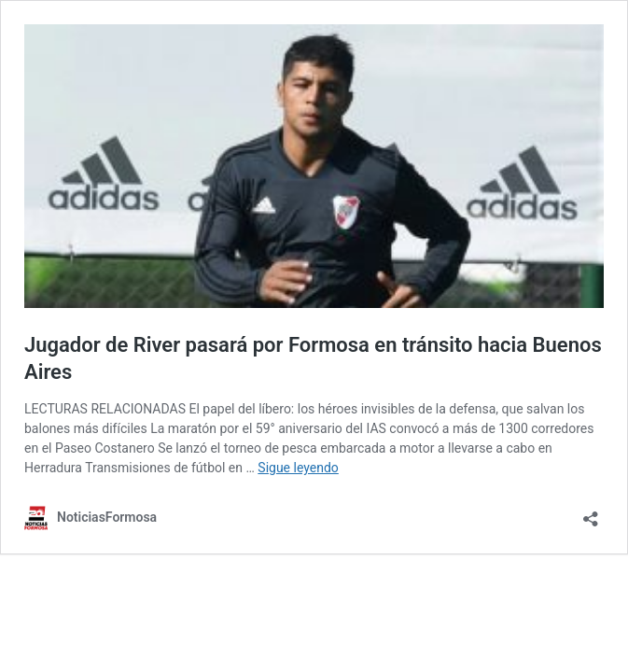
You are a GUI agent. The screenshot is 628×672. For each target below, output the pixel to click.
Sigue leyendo (298, 468)
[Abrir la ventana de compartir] (591, 513)
